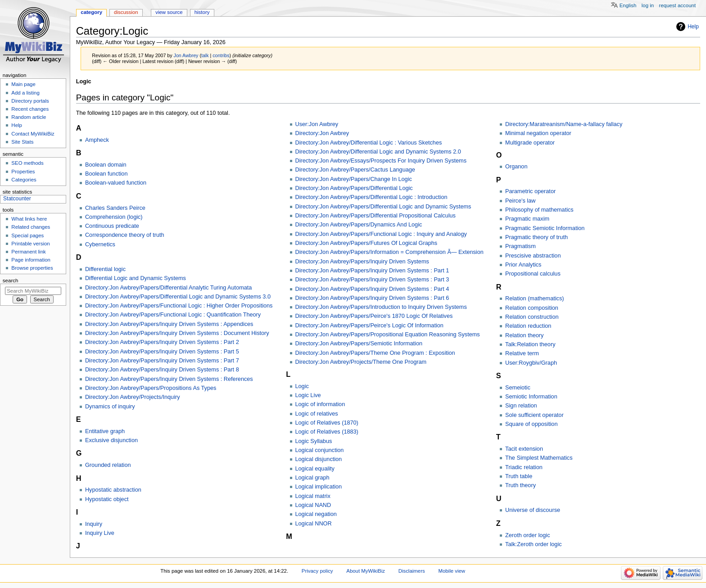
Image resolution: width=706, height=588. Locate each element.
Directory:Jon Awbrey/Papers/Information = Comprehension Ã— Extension (389, 252)
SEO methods (27, 163)
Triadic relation (524, 467)
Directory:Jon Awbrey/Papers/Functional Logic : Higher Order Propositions (179, 306)
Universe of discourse (533, 510)
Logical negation (316, 514)
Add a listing (25, 93)
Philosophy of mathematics (539, 210)
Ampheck (97, 140)
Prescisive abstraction (533, 256)
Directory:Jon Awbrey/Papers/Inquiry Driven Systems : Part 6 (372, 298)
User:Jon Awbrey (317, 124)
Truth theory (520, 485)
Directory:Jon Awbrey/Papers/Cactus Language (355, 170)
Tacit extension (524, 449)
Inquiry (94, 524)
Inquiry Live (100, 533)
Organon (516, 167)
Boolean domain (106, 165)
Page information (31, 260)
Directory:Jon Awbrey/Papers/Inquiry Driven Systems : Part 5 (162, 352)
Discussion (126, 12)
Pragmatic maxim (527, 219)
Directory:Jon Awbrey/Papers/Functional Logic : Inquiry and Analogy (381, 234)
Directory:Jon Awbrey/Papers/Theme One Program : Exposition (375, 353)
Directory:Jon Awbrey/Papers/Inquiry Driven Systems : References (169, 379)
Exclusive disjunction (111, 440)
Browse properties (32, 268)
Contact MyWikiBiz (33, 134)
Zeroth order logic (527, 535)
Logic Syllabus (314, 441)
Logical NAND (313, 505)
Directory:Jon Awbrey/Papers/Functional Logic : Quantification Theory (173, 315)
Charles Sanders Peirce (115, 208)
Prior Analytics (523, 265)
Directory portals (30, 101)
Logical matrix (313, 496)
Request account (678, 5)
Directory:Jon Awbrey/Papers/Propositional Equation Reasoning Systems (388, 335)
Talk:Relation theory (530, 344)
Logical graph (312, 478)
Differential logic (105, 269)
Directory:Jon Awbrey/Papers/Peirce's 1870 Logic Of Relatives (374, 316)
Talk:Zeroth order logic (534, 544)
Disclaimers (412, 571)
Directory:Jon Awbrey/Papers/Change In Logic (354, 179)
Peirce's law (520, 201)
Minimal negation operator (538, 133)
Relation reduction (528, 326)
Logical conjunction (320, 450)
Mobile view (452, 571)
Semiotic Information (531, 397)
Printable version (30, 244)
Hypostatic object (107, 499)
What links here (29, 219)
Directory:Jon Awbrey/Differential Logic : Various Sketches (369, 143)
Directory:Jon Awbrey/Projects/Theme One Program (361, 362)
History (202, 12)
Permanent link (28, 252)
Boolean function (106, 174)
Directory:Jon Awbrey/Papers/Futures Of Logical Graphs (367, 243)
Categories (24, 180)
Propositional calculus (533, 274)
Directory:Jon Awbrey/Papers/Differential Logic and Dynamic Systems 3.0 (178, 297)
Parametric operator (530, 191)
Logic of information (320, 404)
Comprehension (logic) (114, 217)
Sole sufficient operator (534, 415)
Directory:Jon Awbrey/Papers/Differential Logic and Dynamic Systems (383, 207)
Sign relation (521, 406)
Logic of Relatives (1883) (327, 432)
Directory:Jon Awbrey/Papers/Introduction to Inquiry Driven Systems (381, 307)
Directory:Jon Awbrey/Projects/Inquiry (133, 397)
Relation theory (524, 335)
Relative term (522, 353)
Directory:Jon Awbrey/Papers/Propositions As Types (151, 388)
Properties (23, 172)
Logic (302, 386)
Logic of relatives (317, 414)
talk (205, 55)
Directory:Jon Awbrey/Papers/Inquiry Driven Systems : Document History (177, 333)
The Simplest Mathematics (539, 458)
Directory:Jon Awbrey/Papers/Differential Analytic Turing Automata (168, 288)
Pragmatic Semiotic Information (545, 228)
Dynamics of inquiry (110, 407)
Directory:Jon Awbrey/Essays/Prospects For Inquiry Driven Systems (381, 161)
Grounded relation (108, 465)
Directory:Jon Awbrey (322, 133)
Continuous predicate (112, 226)
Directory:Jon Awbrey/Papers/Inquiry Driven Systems (362, 262)
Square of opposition (531, 424)
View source (169, 12)
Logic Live (308, 395)
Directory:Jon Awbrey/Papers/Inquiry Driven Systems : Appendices (169, 324)
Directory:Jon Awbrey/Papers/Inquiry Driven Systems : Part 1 (372, 271)
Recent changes (30, 109)
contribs (221, 55)
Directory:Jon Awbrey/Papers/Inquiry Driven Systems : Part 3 (372, 280)
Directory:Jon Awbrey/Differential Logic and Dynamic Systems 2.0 (378, 152)
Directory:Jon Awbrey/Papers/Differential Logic (354, 188)
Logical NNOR (314, 524)
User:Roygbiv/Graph (531, 363)
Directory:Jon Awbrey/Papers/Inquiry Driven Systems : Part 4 (372, 289)
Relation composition (532, 308)
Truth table (519, 476)
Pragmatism (520, 246)
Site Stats (22, 142)
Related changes (31, 227)
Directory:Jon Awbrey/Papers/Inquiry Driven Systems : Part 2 (162, 342)
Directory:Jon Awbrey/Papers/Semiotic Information (359, 344)
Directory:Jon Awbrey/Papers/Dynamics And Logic (359, 225)
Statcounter (17, 199)
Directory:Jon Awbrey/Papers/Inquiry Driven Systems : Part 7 (162, 361)
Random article (29, 117)
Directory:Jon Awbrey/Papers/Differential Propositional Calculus (376, 216)
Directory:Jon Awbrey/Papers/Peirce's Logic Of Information (369, 326)
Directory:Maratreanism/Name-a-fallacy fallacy (564, 124)
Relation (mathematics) (534, 299)
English (628, 5)
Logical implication (319, 487)
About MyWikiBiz (366, 571)
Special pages (27, 235)
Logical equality (315, 469)
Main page (23, 84)
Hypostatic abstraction (113, 490)
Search (11, 280)
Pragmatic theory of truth (536, 237)
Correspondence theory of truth (125, 235)
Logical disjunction (319, 459)
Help (693, 27)
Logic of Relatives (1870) (327, 423)
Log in (648, 5)
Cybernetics (100, 244)
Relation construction (532, 317)
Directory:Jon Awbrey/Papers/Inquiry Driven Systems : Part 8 (162, 370)
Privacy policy (317, 571)
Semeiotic (518, 388)
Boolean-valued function (116, 183)
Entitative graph (105, 431)
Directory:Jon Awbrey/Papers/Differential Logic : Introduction (371, 197)
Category (91, 12)
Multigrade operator (530, 143)
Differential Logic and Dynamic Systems (136, 278)
